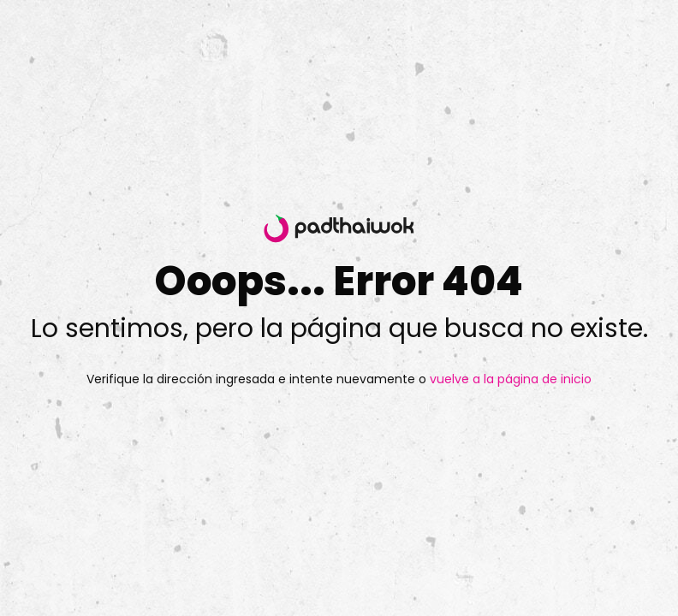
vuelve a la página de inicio (509, 379)
